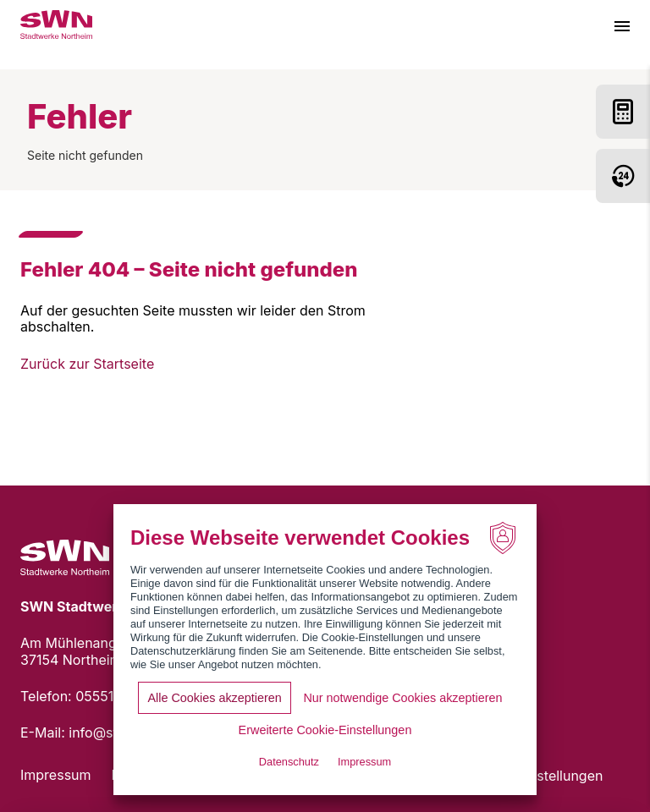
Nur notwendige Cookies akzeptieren (402, 698)
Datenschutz (289, 762)
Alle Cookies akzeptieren (214, 698)
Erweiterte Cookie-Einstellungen (325, 730)
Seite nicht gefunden (85, 155)
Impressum (56, 775)
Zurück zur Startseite (87, 364)
